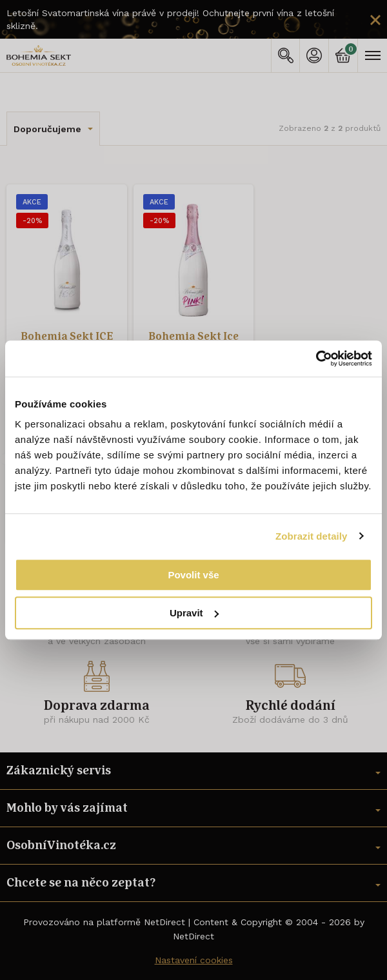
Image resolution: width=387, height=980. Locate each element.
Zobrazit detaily (312, 536)
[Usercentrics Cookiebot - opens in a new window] (316, 358)
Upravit (194, 613)
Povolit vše (193, 575)
